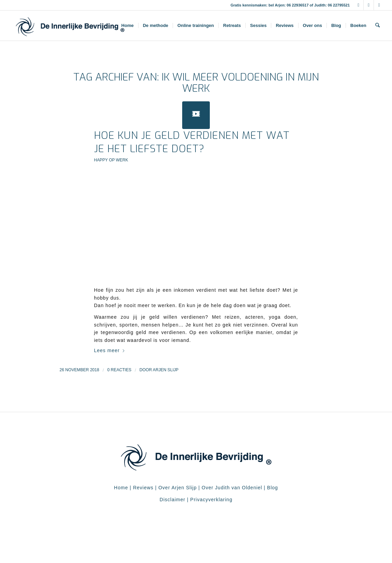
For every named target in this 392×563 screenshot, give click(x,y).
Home (121, 488)
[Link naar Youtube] (379, 5)
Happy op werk (111, 160)
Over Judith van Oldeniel (231, 488)
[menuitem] (128, 26)
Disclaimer (172, 500)
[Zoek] (378, 26)
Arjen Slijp (166, 370)
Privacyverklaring (212, 500)
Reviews (143, 488)
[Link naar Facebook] (358, 5)
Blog (273, 488)
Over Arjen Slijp (177, 488)
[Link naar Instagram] (369, 5)
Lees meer (110, 350)
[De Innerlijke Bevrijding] (70, 26)
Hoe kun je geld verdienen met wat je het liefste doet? (192, 142)
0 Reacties (120, 370)
